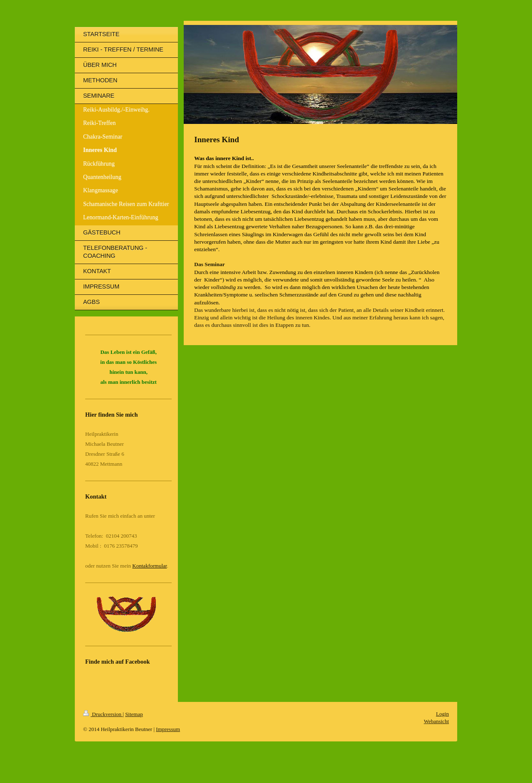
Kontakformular (149, 566)
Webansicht (436, 721)
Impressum (168, 729)
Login (442, 714)
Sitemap (134, 714)
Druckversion (103, 714)
